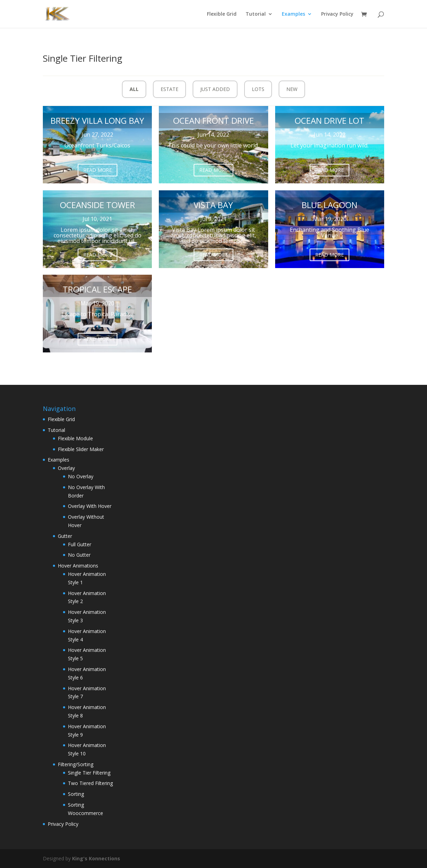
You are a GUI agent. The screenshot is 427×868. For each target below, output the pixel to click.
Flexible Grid (222, 14)
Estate (169, 89)
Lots (258, 89)
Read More (98, 170)
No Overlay (81, 476)
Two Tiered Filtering (90, 783)
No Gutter (79, 555)
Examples (293, 14)
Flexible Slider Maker (81, 449)
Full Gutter (80, 544)
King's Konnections (96, 858)
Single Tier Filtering (89, 773)
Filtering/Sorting (76, 764)
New (292, 89)
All (134, 89)
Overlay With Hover (90, 506)
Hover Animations (78, 566)
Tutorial (256, 14)
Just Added (215, 89)
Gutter (65, 536)
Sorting (76, 794)
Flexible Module (75, 438)
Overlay (66, 468)
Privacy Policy (337, 14)
